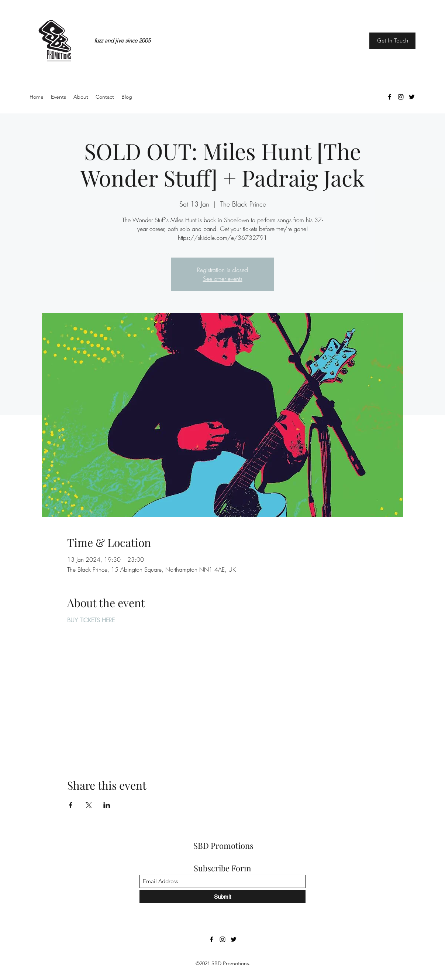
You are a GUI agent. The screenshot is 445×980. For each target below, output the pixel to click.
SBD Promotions (223, 845)
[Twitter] (412, 97)
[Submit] (222, 897)
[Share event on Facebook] (71, 805)
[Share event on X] (89, 805)
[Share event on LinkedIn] (107, 805)
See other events (223, 279)
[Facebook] (390, 97)
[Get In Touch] (392, 41)
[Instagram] (401, 97)
